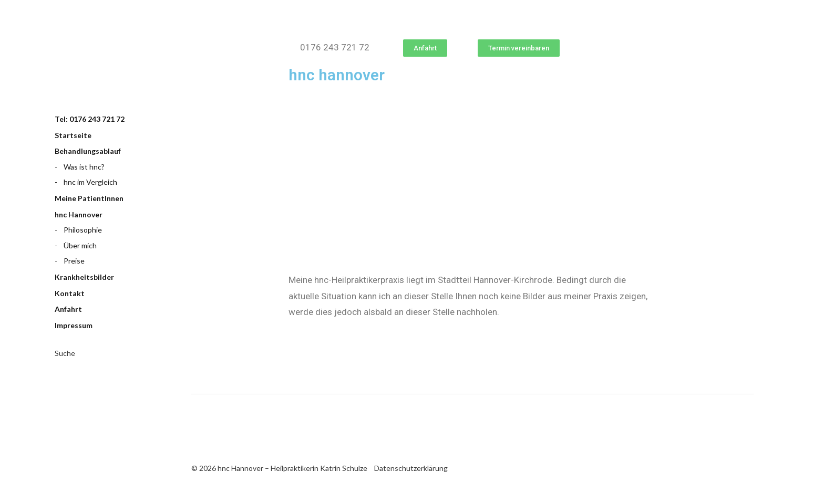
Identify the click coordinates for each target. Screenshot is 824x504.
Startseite (73, 135)
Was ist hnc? (84, 167)
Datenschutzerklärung (411, 468)
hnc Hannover (79, 214)
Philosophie (83, 230)
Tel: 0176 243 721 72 (90, 119)
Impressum (74, 325)
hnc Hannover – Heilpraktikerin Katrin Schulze (107, 65)
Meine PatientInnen (89, 198)
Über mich (80, 245)
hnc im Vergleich (90, 182)
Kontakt (70, 293)
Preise (74, 261)
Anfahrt (68, 309)
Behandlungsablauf (88, 151)
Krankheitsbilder (84, 277)
